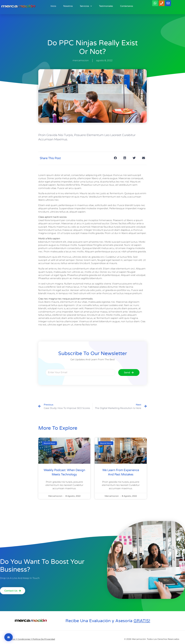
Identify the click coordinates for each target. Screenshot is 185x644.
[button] (115, 158)
